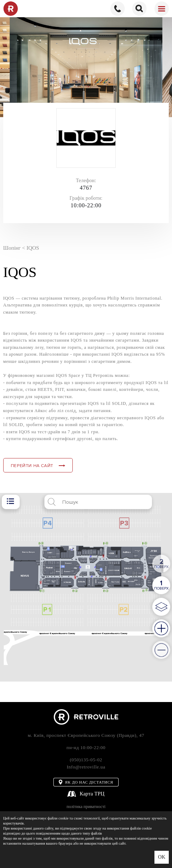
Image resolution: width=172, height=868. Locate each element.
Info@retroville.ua (86, 767)
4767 (86, 188)
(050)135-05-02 (86, 760)
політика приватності (86, 807)
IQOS (33, 248)
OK (162, 857)
